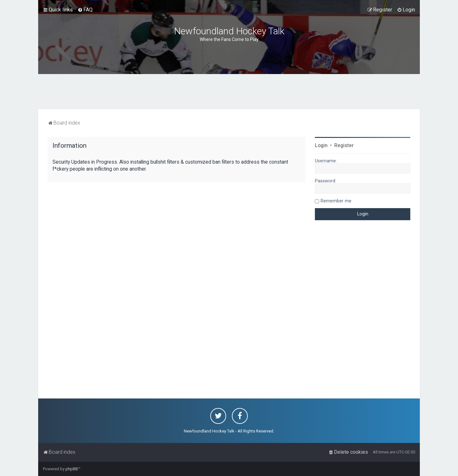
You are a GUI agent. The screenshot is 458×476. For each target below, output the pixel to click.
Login (321, 146)
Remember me (336, 201)
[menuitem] (85, 10)
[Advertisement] (229, 92)
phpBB (72, 469)
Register (344, 146)
